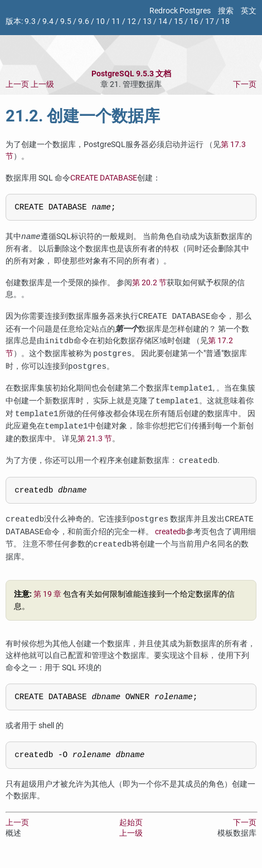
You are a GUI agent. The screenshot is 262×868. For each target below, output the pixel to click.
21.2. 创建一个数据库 (83, 116)
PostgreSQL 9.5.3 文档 (131, 74)
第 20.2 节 (149, 284)
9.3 (30, 21)
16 (194, 21)
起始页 (131, 830)
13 (147, 21)
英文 (249, 11)
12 (132, 21)
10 (100, 21)
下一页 (245, 84)
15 (178, 21)
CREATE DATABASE (104, 178)
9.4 (48, 21)
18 (225, 21)
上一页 (17, 84)
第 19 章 (47, 598)
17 (210, 21)
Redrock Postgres (180, 11)
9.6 (84, 21)
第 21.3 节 (95, 440)
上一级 (42, 84)
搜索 (226, 11)
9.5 (66, 21)
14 (163, 21)
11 (116, 21)
